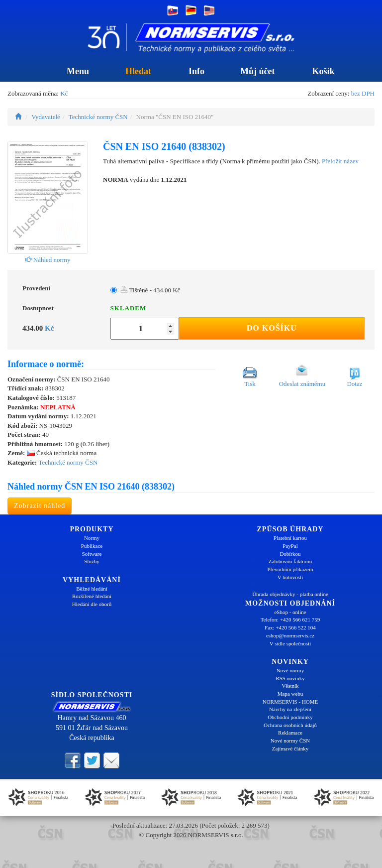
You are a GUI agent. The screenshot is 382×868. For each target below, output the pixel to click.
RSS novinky (290, 678)
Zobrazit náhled (40, 506)
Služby (92, 561)
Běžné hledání (92, 589)
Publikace (92, 546)
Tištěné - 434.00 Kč (150, 290)
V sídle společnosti (290, 643)
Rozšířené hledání (92, 596)
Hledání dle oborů (92, 604)
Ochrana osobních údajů (290, 725)
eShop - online (290, 612)
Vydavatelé (46, 117)
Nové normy (290, 670)
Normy (92, 538)
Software (92, 554)
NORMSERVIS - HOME (290, 702)
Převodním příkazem (290, 569)
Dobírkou (290, 554)
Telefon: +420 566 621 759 (290, 620)
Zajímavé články (290, 748)
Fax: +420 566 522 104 (290, 627)
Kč (64, 93)
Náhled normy (48, 260)
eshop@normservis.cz (290, 635)
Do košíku (272, 328)
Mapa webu (290, 694)
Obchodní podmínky (290, 717)
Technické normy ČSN (98, 117)
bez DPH (363, 93)
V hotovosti (290, 577)
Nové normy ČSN (290, 741)
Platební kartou (290, 538)
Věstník (290, 686)
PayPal (290, 546)
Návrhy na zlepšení (290, 709)
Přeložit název (340, 161)
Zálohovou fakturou (290, 561)
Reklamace (290, 733)
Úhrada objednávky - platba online (290, 594)
